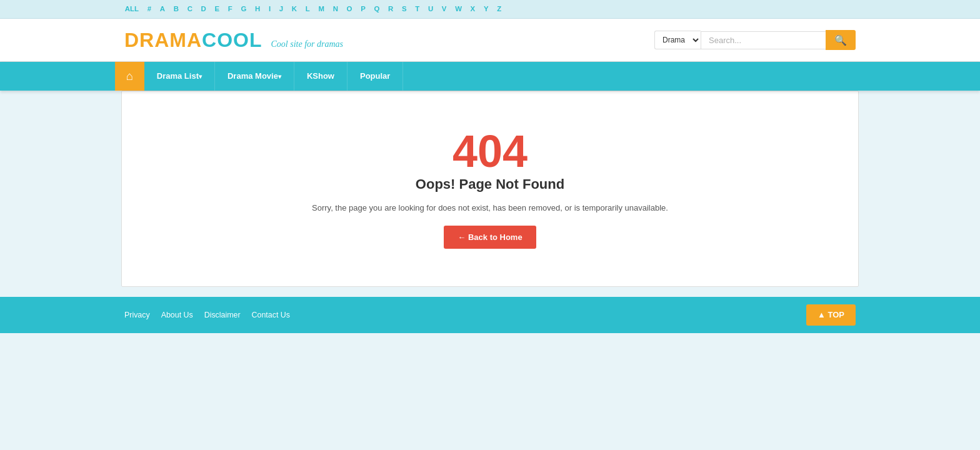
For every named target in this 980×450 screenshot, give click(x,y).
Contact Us (276, 315)
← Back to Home (490, 238)
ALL (133, 9)
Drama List (183, 77)
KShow (326, 77)
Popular (381, 77)
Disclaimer (226, 315)
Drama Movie (258, 77)
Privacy (138, 315)
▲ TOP (831, 315)
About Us (179, 315)
